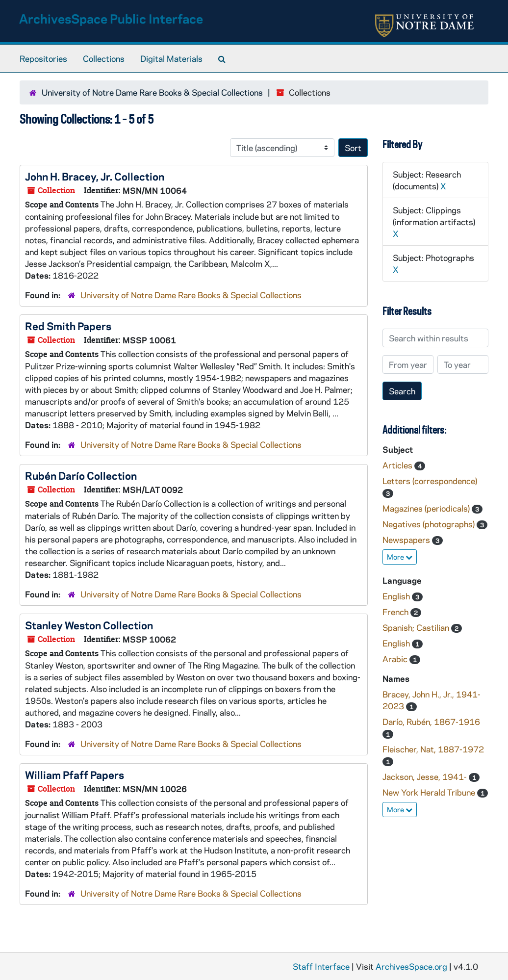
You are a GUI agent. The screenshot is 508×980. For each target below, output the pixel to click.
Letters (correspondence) (430, 481)
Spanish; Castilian (417, 627)
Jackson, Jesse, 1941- (426, 776)
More (400, 557)
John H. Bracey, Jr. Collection (95, 176)
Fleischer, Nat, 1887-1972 (433, 749)
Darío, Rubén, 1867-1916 (431, 722)
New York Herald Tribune (430, 792)
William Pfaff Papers (75, 774)
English (397, 596)
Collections (104, 58)
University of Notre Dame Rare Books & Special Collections (152, 92)
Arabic (396, 659)
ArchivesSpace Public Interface (111, 18)
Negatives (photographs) (430, 524)
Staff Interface (321, 966)
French (396, 612)
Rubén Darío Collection (81, 475)
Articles (398, 465)
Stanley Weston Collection (89, 625)
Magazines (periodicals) (427, 508)
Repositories (43, 58)
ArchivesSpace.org (411, 966)
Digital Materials (171, 58)
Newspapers (407, 540)
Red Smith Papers (68, 326)
